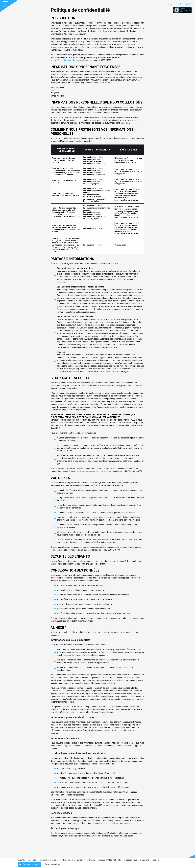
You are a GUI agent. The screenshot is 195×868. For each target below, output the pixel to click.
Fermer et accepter (31, 864)
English (178, 4)
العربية (169, 4)
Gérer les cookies (53, 864)
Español (187, 4)
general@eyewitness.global (64, 59)
